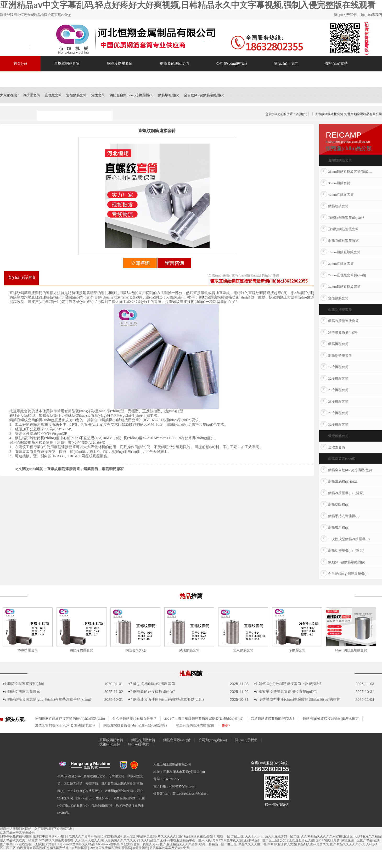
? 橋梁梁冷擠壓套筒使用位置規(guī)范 (285, 692)
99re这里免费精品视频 (105, 848)
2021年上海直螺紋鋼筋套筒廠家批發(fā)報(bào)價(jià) (204, 718)
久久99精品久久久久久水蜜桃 (322, 836)
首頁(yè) (20, 63)
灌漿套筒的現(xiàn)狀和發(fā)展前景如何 (65, 725)
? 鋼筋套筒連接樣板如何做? (151, 692)
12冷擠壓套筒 (338, 367)
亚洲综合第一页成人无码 (141, 844)
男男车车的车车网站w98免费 (169, 848)
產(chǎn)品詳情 (22, 277)
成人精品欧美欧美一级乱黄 (19, 840)
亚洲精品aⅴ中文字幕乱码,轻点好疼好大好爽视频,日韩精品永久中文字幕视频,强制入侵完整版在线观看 (188, 5)
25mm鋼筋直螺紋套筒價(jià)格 (350, 171)
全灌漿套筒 (337, 447)
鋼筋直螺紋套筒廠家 (343, 241)
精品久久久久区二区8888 (256, 844)
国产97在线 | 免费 (328, 840)
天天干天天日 (254, 836)
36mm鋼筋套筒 (339, 183)
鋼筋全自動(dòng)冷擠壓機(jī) (132, 95)
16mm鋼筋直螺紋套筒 (344, 252)
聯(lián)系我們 (372, 15)
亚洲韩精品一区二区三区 (261, 840)
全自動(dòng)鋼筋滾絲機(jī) (204, 95)
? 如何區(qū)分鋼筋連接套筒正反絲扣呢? (287, 684)
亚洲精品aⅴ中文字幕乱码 (17, 832)
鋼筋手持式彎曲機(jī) (344, 516)
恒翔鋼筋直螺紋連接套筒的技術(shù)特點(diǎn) (70, 718)
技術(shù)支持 (337, 63)
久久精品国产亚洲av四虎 (158, 840)
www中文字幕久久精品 (78, 844)
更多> (226, 725)
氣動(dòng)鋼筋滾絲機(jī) (347, 562)
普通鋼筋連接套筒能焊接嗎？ (273, 718)
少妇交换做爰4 (112, 836)
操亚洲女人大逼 (285, 844)
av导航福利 (140, 848)
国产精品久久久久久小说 (347, 844)
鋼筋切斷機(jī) (339, 505)
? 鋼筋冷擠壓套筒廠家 (21, 692)
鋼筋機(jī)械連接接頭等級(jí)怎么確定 (331, 718)
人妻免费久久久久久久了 (122, 840)
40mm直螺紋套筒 (341, 195)
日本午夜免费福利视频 (16, 836)
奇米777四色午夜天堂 (227, 840)
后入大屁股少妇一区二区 (282, 836)
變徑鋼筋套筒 (76, 95)
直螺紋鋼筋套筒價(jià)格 (346, 218)
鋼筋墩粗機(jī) (169, 95)
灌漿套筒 (98, 95)
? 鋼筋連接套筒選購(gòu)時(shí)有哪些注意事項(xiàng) (47, 699)
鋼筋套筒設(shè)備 (175, 63)
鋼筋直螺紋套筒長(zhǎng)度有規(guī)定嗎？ (136, 725)
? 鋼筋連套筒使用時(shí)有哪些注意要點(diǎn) (166, 699)
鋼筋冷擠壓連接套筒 (343, 321)
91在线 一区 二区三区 (229, 836)
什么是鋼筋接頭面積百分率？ (135, 718)
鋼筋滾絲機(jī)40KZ (343, 481)
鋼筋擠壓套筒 (338, 344)
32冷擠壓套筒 (338, 424)
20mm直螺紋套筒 (341, 264)
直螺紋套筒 (53, 95)
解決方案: (15, 719)
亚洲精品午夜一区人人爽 (194, 840)
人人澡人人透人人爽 (89, 840)
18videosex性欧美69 (109, 844)
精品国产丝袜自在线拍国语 (69, 848)
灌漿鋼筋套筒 (338, 436)
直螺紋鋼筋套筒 (67, 63)
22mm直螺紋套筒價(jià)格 (347, 275)
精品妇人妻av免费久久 (313, 844)
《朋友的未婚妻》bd (47, 844)
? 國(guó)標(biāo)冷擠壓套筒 (152, 684)
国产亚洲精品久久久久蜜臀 (179, 844)
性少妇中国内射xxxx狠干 (50, 836)
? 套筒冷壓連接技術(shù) (23, 684)
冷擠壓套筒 (32, 95)
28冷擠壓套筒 (338, 401)
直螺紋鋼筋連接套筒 (343, 229)
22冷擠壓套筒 (338, 378)
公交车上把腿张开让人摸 (297, 840)
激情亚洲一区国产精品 (357, 840)
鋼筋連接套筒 (338, 206)
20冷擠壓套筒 (338, 413)
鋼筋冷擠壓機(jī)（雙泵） (347, 493)
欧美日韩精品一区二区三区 (218, 844)
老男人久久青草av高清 (84, 836)
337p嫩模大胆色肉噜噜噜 (56, 840)
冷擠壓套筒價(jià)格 (343, 332)
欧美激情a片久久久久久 (160, 836)
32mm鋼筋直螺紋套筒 (344, 287)
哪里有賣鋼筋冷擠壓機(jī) (195, 725)
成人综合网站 (133, 836)
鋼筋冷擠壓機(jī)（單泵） (347, 551)
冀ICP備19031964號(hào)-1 (190, 794)
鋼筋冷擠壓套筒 (120, 63)
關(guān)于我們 (345, 15)
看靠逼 (126, 848)
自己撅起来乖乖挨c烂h (33, 848)
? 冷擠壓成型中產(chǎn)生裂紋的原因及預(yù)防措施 (297, 699)
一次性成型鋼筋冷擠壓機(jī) (349, 539)
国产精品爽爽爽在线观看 (195, 836)
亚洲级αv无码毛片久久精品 (362, 836)
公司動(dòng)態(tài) (232, 63)
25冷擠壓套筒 (338, 390)
